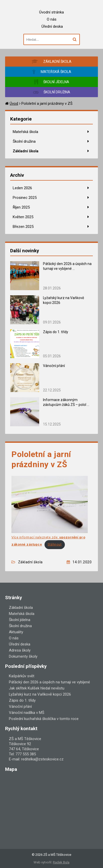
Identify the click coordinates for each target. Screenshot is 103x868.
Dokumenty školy (23, 656)
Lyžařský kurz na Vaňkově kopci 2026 (40, 694)
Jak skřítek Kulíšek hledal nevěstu (37, 688)
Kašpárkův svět (22, 676)
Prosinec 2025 (25, 198)
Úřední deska (52, 26)
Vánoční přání (54, 366)
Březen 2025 (23, 227)
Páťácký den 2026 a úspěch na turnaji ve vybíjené (49, 682)
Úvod (14, 104)
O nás (52, 19)
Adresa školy (20, 650)
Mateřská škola (25, 132)
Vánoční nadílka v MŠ (27, 713)
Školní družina (24, 141)
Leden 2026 (22, 188)
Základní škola (26, 151)
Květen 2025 (23, 217)
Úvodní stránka (51, 12)
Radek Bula (61, 862)
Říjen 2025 (21, 207)
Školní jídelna (20, 620)
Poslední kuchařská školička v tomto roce (44, 719)
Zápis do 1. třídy (56, 332)
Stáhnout (55, 544)
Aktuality (16, 632)
